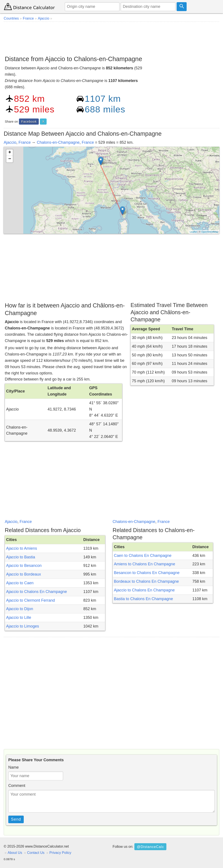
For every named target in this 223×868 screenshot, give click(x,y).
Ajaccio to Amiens (22, 548)
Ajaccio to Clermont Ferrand (30, 600)
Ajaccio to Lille (19, 618)
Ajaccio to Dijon (20, 609)
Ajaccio (10, 142)
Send (16, 819)
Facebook (29, 122)
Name (14, 767)
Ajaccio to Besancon (24, 566)
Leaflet (193, 232)
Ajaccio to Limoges (23, 626)
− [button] (10, 159)
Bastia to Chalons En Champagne (143, 599)
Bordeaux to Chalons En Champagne (146, 581)
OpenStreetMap (210, 232)
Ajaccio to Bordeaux (24, 574)
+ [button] (10, 153)
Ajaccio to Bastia (21, 557)
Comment (17, 786)
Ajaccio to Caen (20, 583)
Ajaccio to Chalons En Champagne (36, 592)
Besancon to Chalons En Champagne (147, 573)
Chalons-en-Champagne (58, 142)
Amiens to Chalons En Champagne (144, 564)
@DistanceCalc (150, 847)
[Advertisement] (111, 37)
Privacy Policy (60, 853)
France (25, 142)
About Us (15, 853)
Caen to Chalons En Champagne (143, 556)
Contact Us (36, 853)
